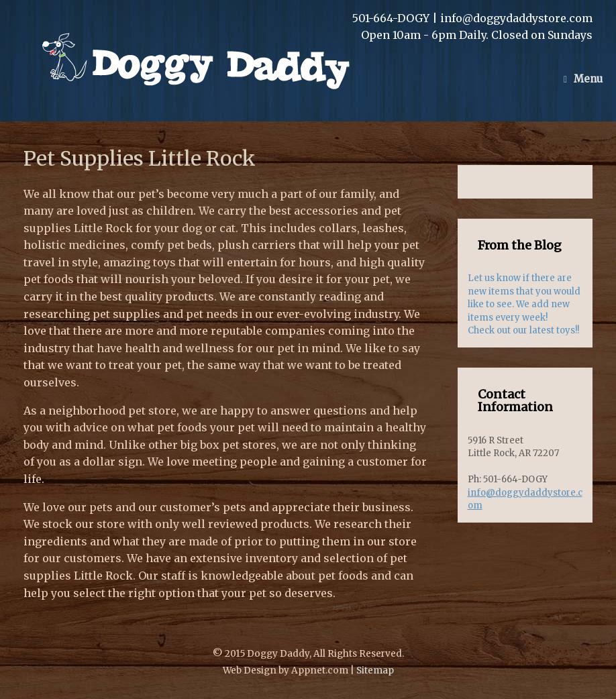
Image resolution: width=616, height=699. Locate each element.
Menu (583, 79)
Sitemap (375, 670)
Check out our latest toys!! (523, 330)
